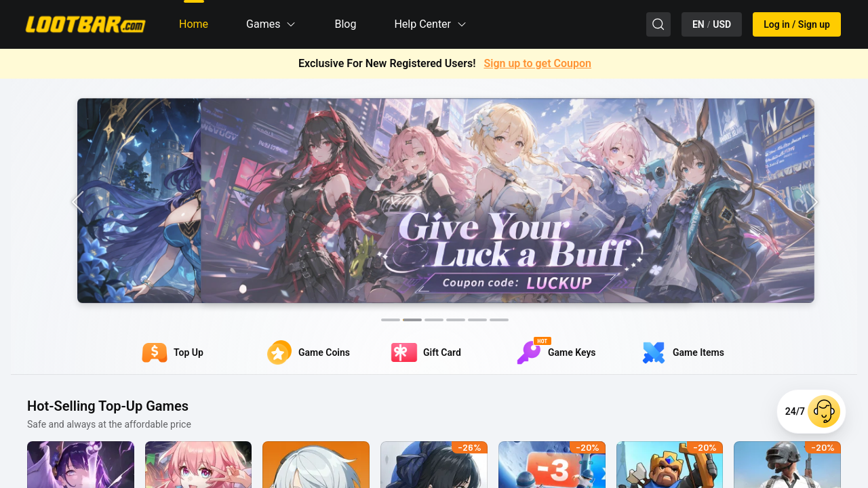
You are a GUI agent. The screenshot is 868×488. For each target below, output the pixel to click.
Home (194, 24)
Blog (345, 24)
